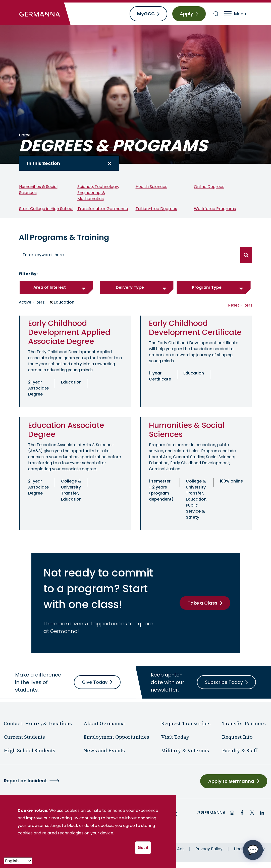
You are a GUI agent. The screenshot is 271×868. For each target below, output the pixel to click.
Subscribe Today (224, 682)
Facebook (242, 813)
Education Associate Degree (66, 430)
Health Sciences (151, 187)
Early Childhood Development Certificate (195, 328)
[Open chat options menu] (253, 850)
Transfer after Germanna (103, 209)
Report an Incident (25, 781)
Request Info (237, 737)
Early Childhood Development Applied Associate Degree (69, 332)
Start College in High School (46, 209)
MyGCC (146, 14)
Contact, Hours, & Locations (38, 723)
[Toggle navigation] (238, 14)
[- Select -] (18, 861)
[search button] (246, 255)
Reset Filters (240, 305)
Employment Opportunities (116, 737)
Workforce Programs (215, 209)
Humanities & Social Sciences (187, 430)
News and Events (104, 750)
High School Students (30, 750)
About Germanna (104, 723)
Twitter (252, 813)
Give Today (95, 682)
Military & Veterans (185, 750)
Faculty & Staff (240, 750)
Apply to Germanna (231, 781)
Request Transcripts (186, 723)
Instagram (232, 813)
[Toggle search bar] (216, 14)
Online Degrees (209, 187)
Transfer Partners (244, 723)
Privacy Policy (209, 849)
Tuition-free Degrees (156, 209)
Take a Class (202, 603)
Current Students (24, 737)
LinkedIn (262, 813)
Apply (186, 14)
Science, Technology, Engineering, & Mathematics (98, 193)
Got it (143, 848)
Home (25, 135)
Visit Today (175, 737)
